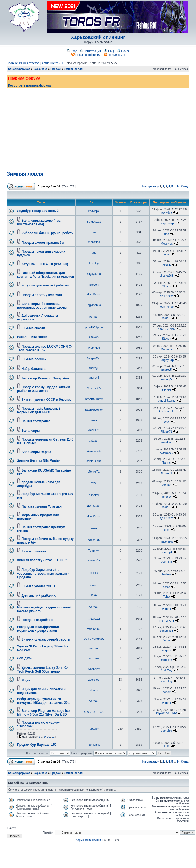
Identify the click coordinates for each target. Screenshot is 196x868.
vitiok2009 (94, 629)
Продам (56, 69)
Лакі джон (25, 658)
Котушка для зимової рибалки (45, 285)
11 (53, 737)
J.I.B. (167, 746)
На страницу (151, 186)
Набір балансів (34, 369)
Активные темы (52, 63)
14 (178, 186)
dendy (94, 690)
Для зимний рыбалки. (39, 596)
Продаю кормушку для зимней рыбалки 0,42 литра (44, 389)
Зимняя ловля (73, 69)
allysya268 (94, 274)
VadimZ (167, 485)
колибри (94, 211)
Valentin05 (94, 388)
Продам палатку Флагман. (42, 295)
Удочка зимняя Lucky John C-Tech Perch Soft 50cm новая (42, 670)
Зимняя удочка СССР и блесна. (46, 400)
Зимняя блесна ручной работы (46, 639)
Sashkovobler (94, 410)
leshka (94, 573)
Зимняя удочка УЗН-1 (38, 586)
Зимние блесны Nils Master (38, 461)
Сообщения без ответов (23, 63)
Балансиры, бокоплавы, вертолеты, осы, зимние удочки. (43, 306)
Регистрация (90, 51)
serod (94, 585)
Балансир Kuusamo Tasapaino (45, 378)
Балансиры (31, 431)
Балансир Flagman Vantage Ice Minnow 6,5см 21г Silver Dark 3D (43, 713)
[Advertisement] (98, 128)
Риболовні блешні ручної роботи (48, 233)
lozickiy (94, 263)
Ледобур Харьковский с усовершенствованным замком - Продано (43, 574)
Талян (167, 462)
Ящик (26, 680)
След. (185, 186)
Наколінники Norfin (32, 337)
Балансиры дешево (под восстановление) (39, 222)
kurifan (94, 317)
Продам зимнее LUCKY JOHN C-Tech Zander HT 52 (44, 348)
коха (94, 420)
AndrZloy (94, 669)
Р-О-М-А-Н (94, 619)
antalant (94, 441)
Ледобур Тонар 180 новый (38, 211)
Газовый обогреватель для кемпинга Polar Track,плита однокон (46, 275)
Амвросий (94, 451)
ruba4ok (94, 729)
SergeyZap (94, 222)
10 (49, 737)
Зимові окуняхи (34, 551)
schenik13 (167, 631)
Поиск (123, 51)
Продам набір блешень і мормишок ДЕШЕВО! (38, 410)
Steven (94, 285)
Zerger (166, 640)
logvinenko (94, 305)
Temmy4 (94, 551)
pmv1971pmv (94, 327)
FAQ (109, 51)
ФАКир (166, 318)
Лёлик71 (94, 430)
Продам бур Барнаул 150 (37, 745)
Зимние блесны (34, 359)
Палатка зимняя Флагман (42, 506)
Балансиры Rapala (36, 452)
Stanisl (167, 390)
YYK (94, 483)
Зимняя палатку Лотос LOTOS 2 (42, 560)
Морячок (94, 242)
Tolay (94, 595)
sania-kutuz (94, 461)
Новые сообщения (86, 55)
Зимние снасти (33, 328)
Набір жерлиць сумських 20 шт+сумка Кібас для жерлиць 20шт (44, 701)
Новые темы (114, 55)
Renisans (94, 745)
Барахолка (41, 69)
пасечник (94, 540)
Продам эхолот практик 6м (43, 243)
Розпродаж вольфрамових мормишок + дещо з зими (38, 629)
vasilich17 (94, 560)
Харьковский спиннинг (98, 37)
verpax (94, 607)
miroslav (94, 658)
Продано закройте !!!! (39, 620)
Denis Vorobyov (94, 639)
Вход (72, 51)
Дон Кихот (94, 294)
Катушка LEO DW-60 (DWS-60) (45, 264)
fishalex (94, 495)
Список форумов (19, 69)
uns (94, 232)
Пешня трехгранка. (36, 421)
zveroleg (167, 562)
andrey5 (94, 368)
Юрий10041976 (94, 712)
